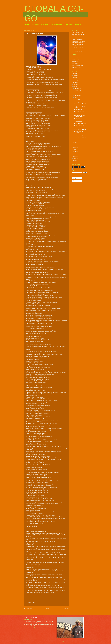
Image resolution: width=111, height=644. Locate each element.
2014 (75, 152)
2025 (75, 73)
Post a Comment (32, 603)
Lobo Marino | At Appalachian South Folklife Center (79, 120)
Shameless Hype (76, 67)
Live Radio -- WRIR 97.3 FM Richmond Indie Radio (78, 35)
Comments (76, 181)
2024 (75, 75)
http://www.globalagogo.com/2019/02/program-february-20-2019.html (48, 591)
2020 (75, 84)
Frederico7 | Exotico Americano (79, 112)
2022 (75, 80)
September (77, 95)
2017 (75, 145)
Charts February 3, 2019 (80, 137)
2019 (75, 87)
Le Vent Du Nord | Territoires (79, 132)
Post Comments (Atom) (36, 612)
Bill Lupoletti (29, 620)
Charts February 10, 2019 (80, 129)
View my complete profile (30, 628)
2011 (75, 158)
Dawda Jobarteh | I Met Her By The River (80, 116)
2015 (75, 150)
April (76, 97)
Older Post (66, 609)
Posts (75, 178)
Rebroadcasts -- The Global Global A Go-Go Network (78, 42)
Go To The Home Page (77, 51)
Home (47, 609)
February (77, 102)
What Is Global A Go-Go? (78, 33)
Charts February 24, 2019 (80, 104)
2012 (75, 156)
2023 (75, 78)
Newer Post (28, 609)
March (76, 100)
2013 (75, 154)
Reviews (74, 63)
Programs (74, 59)
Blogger (63, 641)
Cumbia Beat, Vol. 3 (79, 110)
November (77, 91)
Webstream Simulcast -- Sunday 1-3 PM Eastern (77, 39)
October (77, 93)
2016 (75, 147)
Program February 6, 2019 (81, 135)
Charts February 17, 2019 (80, 123)
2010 (75, 161)
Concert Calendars (76, 65)
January (77, 140)
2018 (75, 143)
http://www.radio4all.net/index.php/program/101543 (43, 592)
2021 (75, 82)
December (77, 89)
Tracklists (74, 61)
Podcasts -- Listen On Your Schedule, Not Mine (78, 45)
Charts (31, 597)
